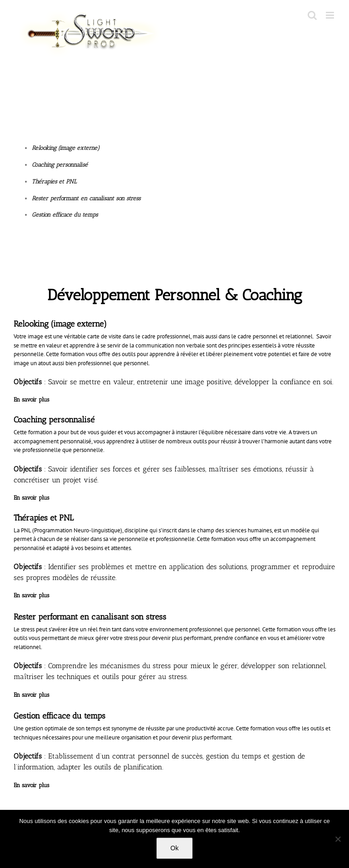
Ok (174, 848)
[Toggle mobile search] (312, 15)
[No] (338, 839)
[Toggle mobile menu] (331, 15)
